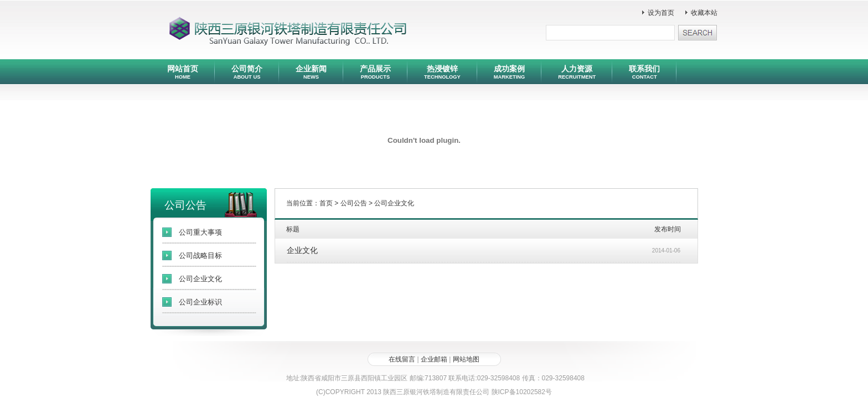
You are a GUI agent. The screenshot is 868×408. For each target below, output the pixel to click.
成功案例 (509, 72)
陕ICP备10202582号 (522, 392)
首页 (326, 203)
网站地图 (466, 359)
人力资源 (577, 72)
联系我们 (644, 72)
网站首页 (183, 72)
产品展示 (375, 72)
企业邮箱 (434, 359)
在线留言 (402, 359)
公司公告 (354, 203)
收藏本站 (704, 13)
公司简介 (247, 72)
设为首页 (661, 13)
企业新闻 (311, 72)
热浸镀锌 (442, 72)
